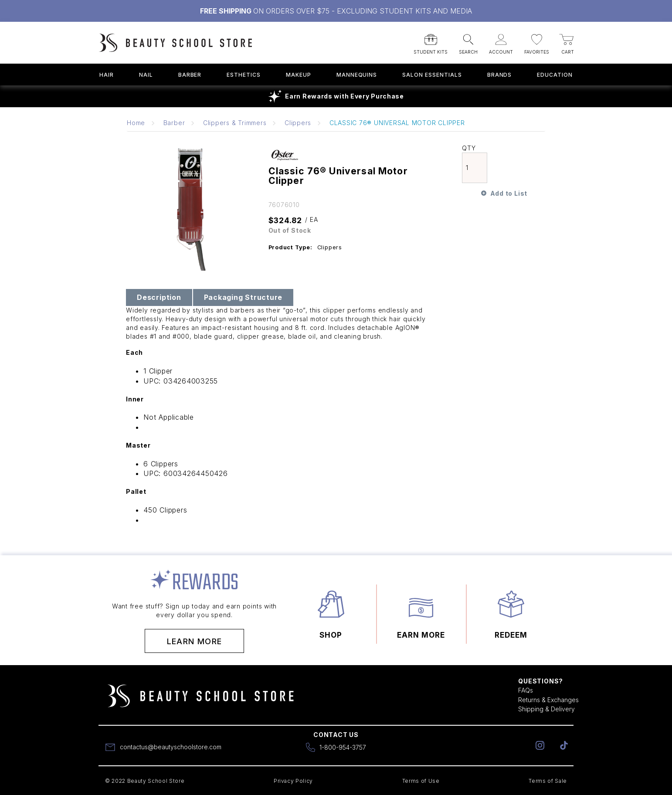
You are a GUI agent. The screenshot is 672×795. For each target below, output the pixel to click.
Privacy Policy (293, 781)
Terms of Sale (548, 781)
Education (555, 75)
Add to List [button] (509, 193)
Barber (190, 75)
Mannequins (357, 75)
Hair (107, 75)
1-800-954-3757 (343, 747)
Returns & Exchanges (548, 700)
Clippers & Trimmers (235, 123)
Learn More (195, 641)
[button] (431, 41)
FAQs (526, 690)
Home (136, 123)
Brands (500, 75)
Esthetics (244, 75)
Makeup (299, 75)
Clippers (298, 123)
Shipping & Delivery (546, 709)
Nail (146, 75)
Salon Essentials (432, 75)
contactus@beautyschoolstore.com (171, 747)
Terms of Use (421, 781)
